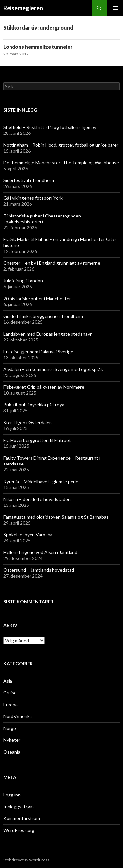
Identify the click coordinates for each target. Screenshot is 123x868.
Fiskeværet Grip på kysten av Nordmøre (44, 387)
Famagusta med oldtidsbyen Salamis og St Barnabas (56, 517)
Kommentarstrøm (22, 818)
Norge (10, 728)
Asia (8, 681)
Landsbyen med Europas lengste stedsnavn (48, 334)
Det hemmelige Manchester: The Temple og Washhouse (61, 163)
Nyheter (12, 740)
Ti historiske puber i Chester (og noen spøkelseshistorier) (42, 219)
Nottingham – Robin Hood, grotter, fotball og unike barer (61, 145)
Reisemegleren (23, 8)
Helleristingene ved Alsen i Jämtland (40, 552)
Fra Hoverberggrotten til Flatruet (37, 440)
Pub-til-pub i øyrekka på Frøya (34, 405)
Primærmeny (115, 8)
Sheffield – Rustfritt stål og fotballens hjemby (50, 127)
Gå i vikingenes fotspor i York (33, 198)
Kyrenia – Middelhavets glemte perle (41, 481)
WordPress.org (19, 830)
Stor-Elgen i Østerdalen (28, 422)
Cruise (10, 693)
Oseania (12, 752)
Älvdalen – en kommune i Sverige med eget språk (53, 369)
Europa (10, 704)
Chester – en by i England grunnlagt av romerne (52, 263)
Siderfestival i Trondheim (29, 180)
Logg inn (12, 795)
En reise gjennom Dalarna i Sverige (38, 351)
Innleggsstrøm (19, 806)
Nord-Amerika (18, 716)
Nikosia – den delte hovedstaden (37, 499)
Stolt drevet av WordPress (26, 860)
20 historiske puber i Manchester (37, 298)
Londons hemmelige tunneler (38, 47)
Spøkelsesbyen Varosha (28, 535)
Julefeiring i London (23, 281)
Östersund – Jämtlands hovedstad (39, 570)
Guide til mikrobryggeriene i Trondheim (43, 316)
